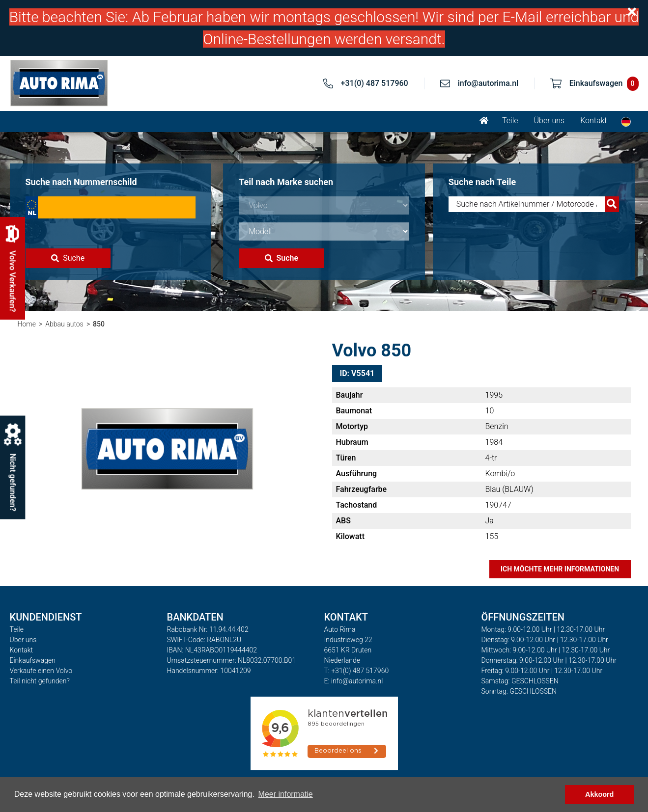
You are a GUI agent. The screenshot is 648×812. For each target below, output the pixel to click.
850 (99, 324)
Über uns (549, 121)
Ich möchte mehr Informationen (560, 569)
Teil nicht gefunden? (40, 681)
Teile (510, 121)
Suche (68, 258)
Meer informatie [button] (286, 794)
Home (27, 324)
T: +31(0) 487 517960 (357, 671)
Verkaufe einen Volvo (41, 671)
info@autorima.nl (488, 83)
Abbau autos (64, 324)
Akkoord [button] (599, 794)
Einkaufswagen (33, 660)
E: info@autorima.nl (354, 681)
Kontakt (593, 121)
